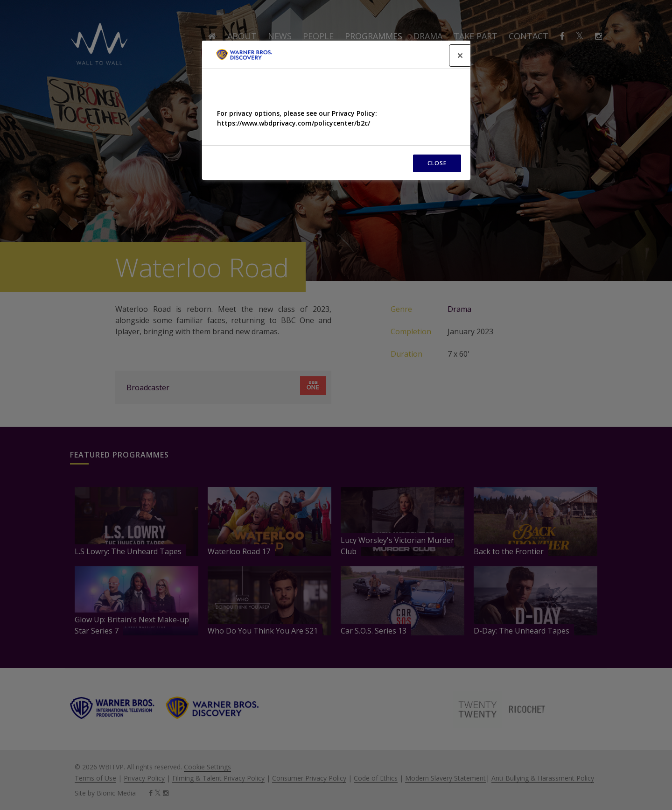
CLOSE (437, 163)
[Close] (460, 56)
